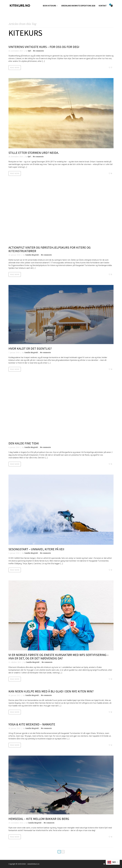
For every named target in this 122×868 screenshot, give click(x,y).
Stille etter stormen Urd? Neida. (34, 153)
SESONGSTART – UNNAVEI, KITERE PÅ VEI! (36, 549)
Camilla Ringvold (32, 255)
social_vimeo (104, 864)
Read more (15, 68)
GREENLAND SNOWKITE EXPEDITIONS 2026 (78, 6)
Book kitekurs (49, 6)
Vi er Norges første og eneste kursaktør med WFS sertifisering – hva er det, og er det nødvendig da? (59, 657)
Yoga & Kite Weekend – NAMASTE (32, 724)
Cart (111, 5)
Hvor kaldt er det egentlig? (30, 348)
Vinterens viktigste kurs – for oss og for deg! (44, 47)
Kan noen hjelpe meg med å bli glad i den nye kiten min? (51, 691)
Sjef (29, 51)
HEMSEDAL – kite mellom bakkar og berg (39, 819)
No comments (38, 51)
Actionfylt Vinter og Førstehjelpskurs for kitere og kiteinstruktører (50, 249)
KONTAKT (103, 6)
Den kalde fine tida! (24, 443)
